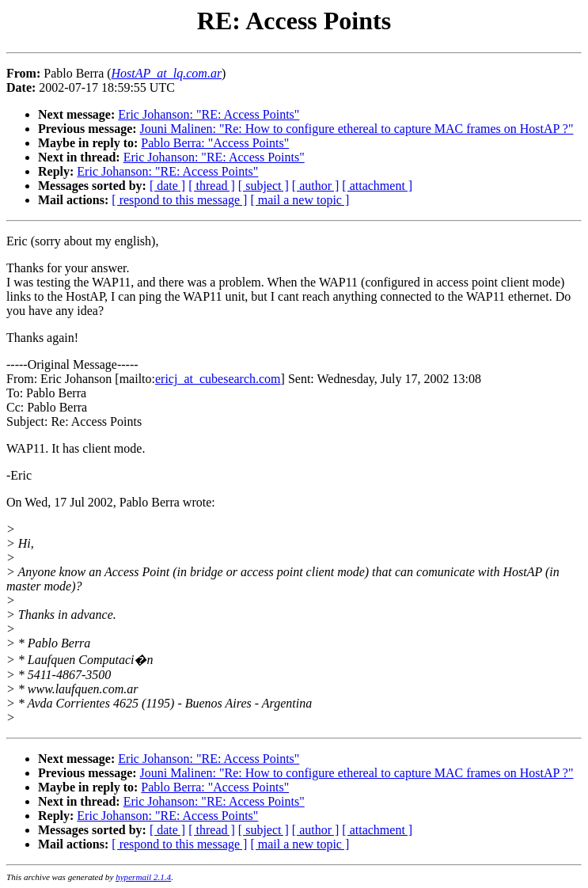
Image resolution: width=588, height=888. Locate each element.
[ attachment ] (377, 186)
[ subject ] (264, 186)
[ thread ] (212, 186)
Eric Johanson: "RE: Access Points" (209, 114)
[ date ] (167, 186)
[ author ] (316, 186)
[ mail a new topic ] (300, 200)
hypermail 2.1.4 (143, 877)
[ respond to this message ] (179, 200)
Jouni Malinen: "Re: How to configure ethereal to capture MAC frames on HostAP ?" (357, 129)
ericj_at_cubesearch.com (218, 379)
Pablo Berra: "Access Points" (215, 143)
